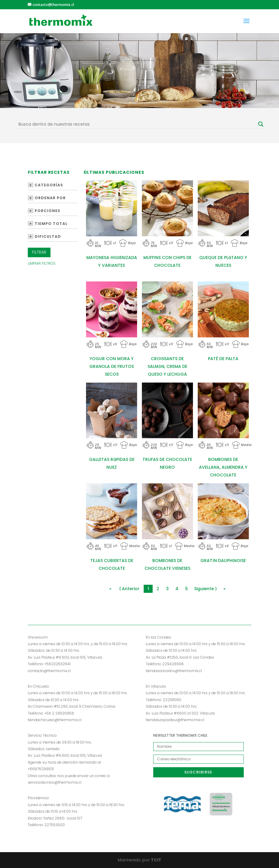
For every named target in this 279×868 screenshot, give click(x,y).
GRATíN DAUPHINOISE (223, 561)
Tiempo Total (48, 224)
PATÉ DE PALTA (223, 359)
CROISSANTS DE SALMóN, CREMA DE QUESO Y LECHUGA (167, 366)
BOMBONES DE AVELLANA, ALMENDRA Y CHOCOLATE (223, 467)
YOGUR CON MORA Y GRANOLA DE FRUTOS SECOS (112, 366)
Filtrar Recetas (49, 173)
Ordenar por (47, 198)
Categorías (45, 185)
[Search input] (137, 124)
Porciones (44, 211)
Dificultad (44, 236)
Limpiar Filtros (42, 263)
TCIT (156, 860)
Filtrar (39, 252)
